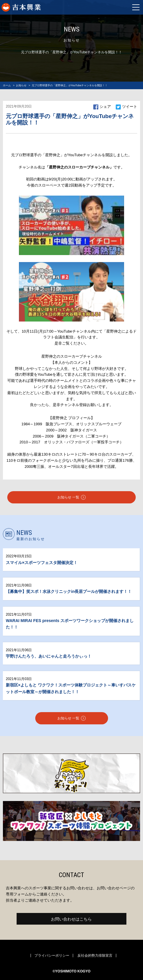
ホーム (7, 85)
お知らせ (21, 85)
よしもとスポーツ (40, 7)
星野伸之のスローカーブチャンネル (72, 356)
